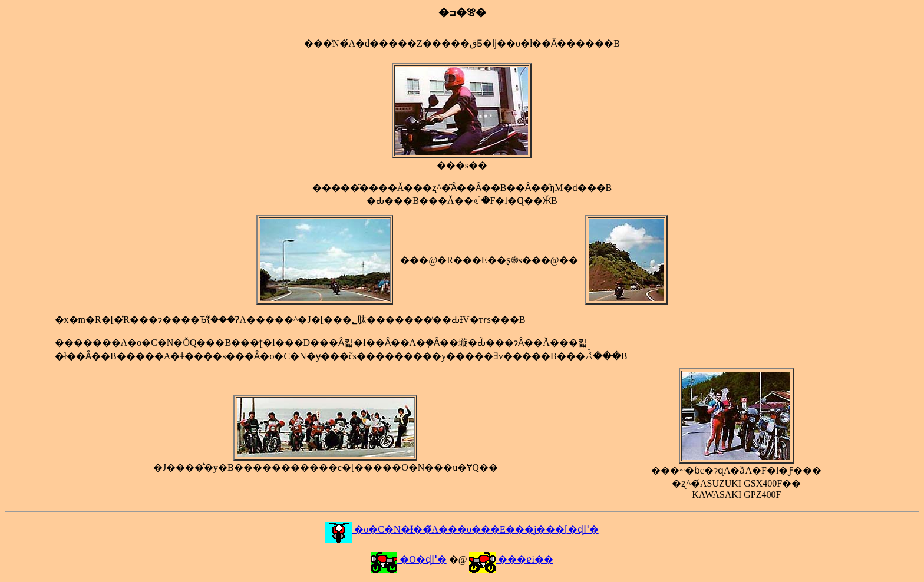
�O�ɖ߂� (409, 559)
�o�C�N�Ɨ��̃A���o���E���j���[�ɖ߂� (462, 529)
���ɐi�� (511, 559)
